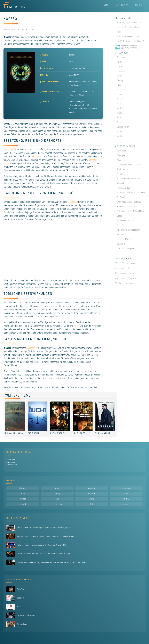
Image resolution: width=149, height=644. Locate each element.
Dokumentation (122, 71)
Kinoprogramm (12, 465)
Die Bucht (34, 433)
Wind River (120, 174)
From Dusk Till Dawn (63, 433)
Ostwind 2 (120, 244)
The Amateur (103, 433)
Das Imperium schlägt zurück (127, 165)
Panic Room (120, 151)
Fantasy (119, 80)
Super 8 (119, 225)
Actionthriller (32, 348)
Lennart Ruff (9, 150)
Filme (118, 85)
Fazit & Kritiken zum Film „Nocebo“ (130, 41)
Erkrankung (73, 202)
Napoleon (119, 234)
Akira (118, 160)
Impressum (11, 462)
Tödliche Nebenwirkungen (129, 36)
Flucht (76, 326)
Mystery (78, 68)
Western (119, 136)
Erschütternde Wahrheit (125, 207)
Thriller (84, 68)
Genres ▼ (122, 5)
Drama (118, 76)
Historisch (120, 90)
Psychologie (120, 279)
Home (105, 5)
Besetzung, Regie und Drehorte (129, 23)
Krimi (118, 104)
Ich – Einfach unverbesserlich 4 (128, 230)
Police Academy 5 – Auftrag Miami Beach (129, 214)
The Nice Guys (121, 169)
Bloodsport (120, 155)
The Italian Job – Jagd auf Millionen (130, 193)
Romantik (119, 122)
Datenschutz (11, 459)
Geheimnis (120, 268)
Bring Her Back (14, 433)
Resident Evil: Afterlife (124, 221)
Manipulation (121, 273)
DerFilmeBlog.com (19, 452)
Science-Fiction (122, 127)
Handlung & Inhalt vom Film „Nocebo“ (128, 30)
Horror (71, 68)
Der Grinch (120, 197)
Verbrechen (131, 284)
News (139, 5)
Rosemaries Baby (123, 188)
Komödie (119, 99)
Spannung (133, 278)
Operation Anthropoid (124, 248)
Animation (120, 66)
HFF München (37, 156)
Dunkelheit (131, 263)
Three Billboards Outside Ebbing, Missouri (128, 181)
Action (118, 62)
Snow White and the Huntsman (128, 202)
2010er (120, 263)
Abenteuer (120, 57)
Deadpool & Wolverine (124, 239)
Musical (119, 108)
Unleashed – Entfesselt (87, 433)
